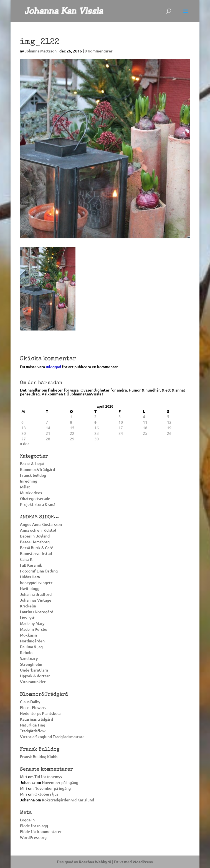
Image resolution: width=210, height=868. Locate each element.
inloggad (53, 367)
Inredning (29, 481)
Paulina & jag (31, 647)
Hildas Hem (30, 577)
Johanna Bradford (36, 594)
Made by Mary (32, 623)
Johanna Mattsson (41, 51)
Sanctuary (29, 658)
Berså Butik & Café (37, 548)
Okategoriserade (35, 499)
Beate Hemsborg (35, 542)
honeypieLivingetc (36, 583)
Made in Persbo (34, 629)
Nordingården (32, 641)
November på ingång (60, 782)
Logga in (27, 820)
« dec (25, 444)
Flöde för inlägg (34, 826)
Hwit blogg (30, 588)
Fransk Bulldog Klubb (39, 757)
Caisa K (26, 559)
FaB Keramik (31, 565)
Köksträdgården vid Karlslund (68, 800)
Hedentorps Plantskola (40, 713)
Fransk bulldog (33, 475)
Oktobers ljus (46, 794)
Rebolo (26, 653)
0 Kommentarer (99, 51)
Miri (24, 777)
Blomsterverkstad (36, 553)
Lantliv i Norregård (37, 612)
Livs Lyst (27, 618)
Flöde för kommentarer (41, 832)
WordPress (143, 862)
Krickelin (28, 606)
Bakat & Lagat (32, 464)
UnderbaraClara (34, 670)
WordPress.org (33, 837)
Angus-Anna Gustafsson (41, 524)
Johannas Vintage (36, 600)
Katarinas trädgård (36, 719)
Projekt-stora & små (38, 504)
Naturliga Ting (33, 725)
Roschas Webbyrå (95, 862)
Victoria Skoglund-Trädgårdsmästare (52, 737)
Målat (25, 487)
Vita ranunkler (33, 682)
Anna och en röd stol (38, 530)
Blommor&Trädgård (37, 469)
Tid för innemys (48, 777)
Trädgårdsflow (33, 731)
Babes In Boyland (35, 536)
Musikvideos (31, 493)
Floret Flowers (33, 707)
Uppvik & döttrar (35, 676)
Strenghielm (31, 664)
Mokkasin (28, 635)
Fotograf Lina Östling (39, 571)
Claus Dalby (30, 702)
